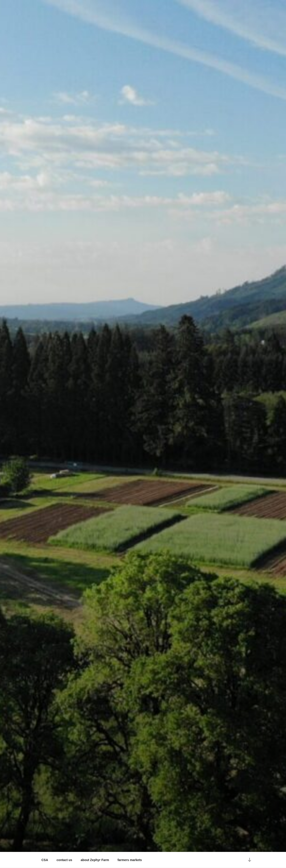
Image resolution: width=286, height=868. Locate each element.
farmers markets (130, 860)
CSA (45, 860)
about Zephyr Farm (95, 860)
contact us (64, 860)
